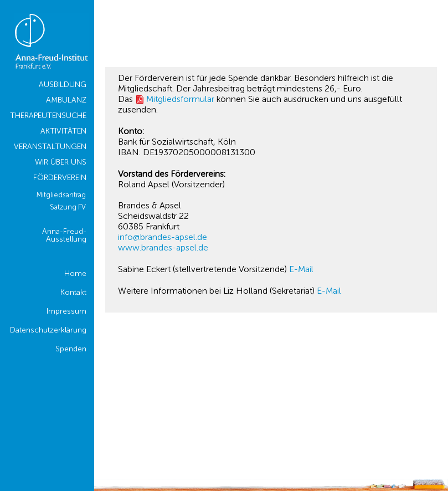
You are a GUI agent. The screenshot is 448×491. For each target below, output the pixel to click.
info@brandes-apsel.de (163, 237)
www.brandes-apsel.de (163, 247)
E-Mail (301, 269)
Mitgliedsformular (180, 99)
